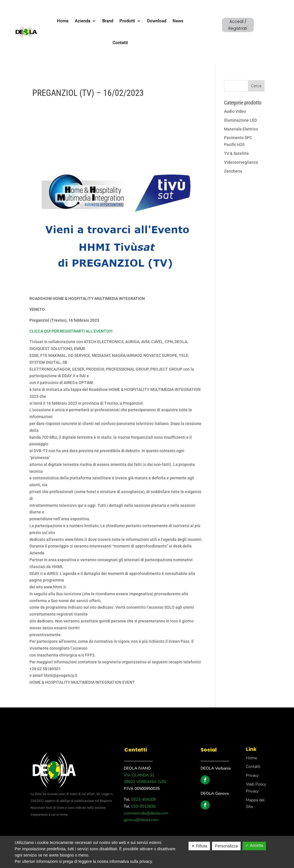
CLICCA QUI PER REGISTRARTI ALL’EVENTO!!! (71, 331)
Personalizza (226, 846)
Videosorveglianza (241, 162)
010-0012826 (143, 806)
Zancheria (233, 171)
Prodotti (127, 21)
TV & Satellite (236, 153)
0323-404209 (143, 799)
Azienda (83, 21)
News (178, 21)
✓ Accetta (254, 845)
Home (63, 21)
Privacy (252, 775)
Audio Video (235, 111)
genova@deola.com (141, 820)
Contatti (120, 43)
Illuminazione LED (240, 120)
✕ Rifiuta (199, 846)
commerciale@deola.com (146, 813)
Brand (108, 21)
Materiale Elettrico (241, 129)
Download (157, 21)
